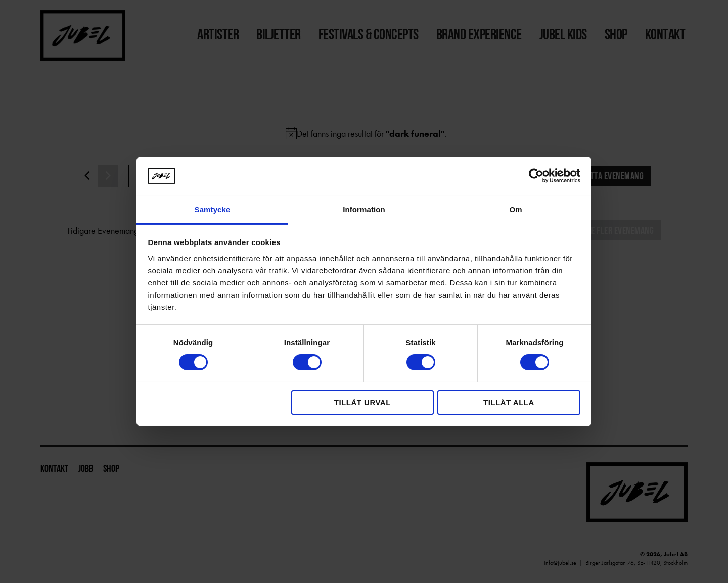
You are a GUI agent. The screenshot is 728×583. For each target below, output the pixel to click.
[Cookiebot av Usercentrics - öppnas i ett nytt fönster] (536, 176)
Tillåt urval (362, 402)
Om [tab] (515, 209)
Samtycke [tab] (213, 209)
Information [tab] (364, 209)
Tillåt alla (509, 402)
